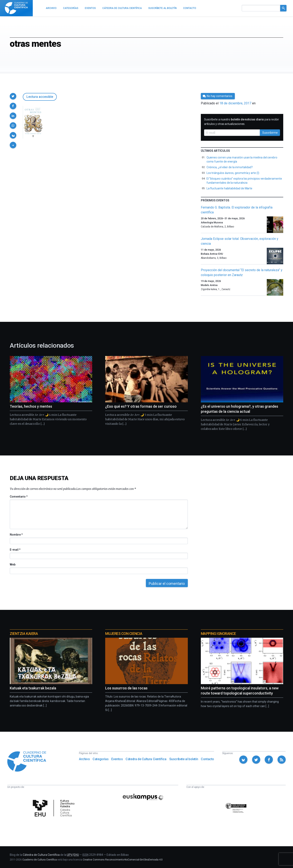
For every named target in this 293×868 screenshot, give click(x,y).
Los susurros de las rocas (126, 688)
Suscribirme (270, 133)
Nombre (16, 535)
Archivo (84, 759)
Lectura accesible (40, 97)
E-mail (15, 550)
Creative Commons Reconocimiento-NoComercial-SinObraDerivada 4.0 (123, 860)
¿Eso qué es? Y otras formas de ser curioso (141, 406)
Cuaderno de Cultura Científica (40, 860)
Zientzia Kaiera (24, 634)
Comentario (19, 497)
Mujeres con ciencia (124, 634)
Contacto (207, 759)
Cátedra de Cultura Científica (146, 759)
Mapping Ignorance (218, 634)
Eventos (117, 759)
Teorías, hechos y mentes (31, 406)
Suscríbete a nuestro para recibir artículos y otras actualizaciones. (242, 122)
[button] (13, 96)
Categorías (101, 759)
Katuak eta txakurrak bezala (33, 688)
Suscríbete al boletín (184, 759)
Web (13, 564)
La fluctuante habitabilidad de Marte (229, 188)
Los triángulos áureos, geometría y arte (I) (233, 173)
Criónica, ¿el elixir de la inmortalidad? (230, 167)
